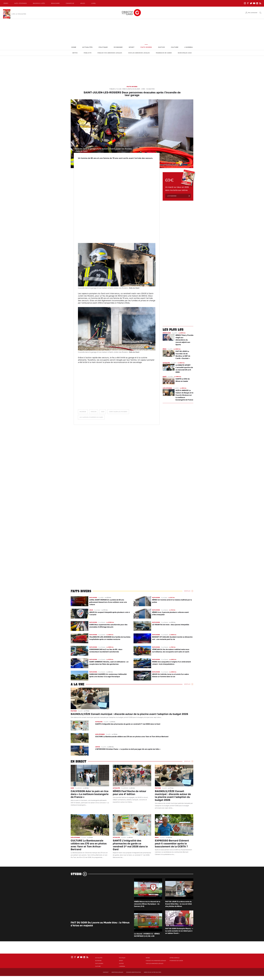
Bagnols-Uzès (39, 3)
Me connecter (253, 13)
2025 (103, 412)
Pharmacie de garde (164, 53)
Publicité (88, 53)
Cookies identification (134, 972)
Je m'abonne (172, 196)
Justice (161, 47)
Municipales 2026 (185, 53)
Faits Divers (146, 47)
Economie (118, 47)
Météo (75, 53)
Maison (94, 412)
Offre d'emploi (175, 958)
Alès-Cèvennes (21, 3)
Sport (132, 47)
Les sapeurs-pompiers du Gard (91, 417)
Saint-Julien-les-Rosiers (118, 412)
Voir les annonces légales (139, 53)
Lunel (94, 3)
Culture (175, 47)
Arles (83, 3)
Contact (106, 972)
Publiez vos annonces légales (110, 53)
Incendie (83, 412)
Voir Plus (187, 591)
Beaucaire (55, 3)
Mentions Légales (117, 972)
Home (74, 47)
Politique (103, 47)
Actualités (87, 47)
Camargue (70, 3)
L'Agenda (189, 47)
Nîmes (6, 3)
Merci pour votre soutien (153, 972)
